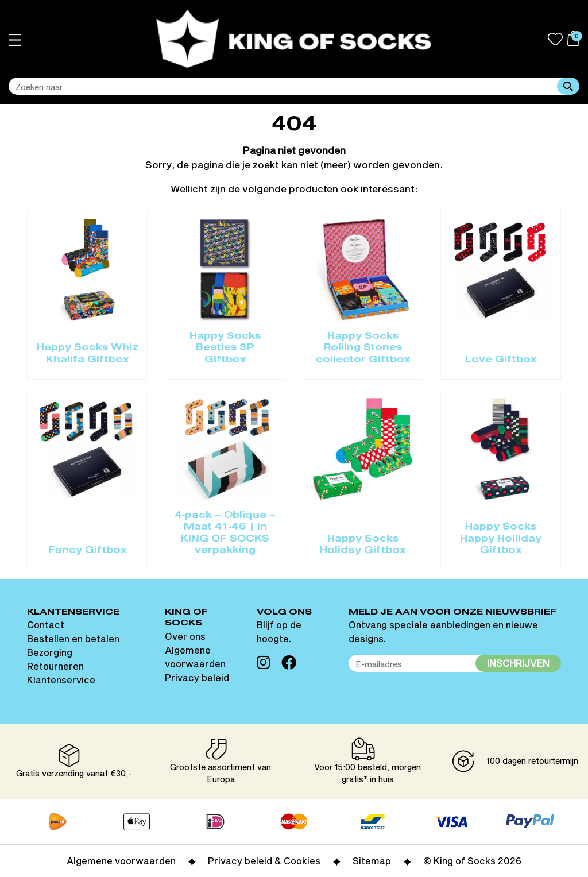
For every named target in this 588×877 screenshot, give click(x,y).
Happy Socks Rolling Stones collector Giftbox (363, 348)
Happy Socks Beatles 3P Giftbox (225, 348)
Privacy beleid (197, 677)
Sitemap (372, 861)
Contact (46, 625)
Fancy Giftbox (88, 551)
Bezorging (50, 652)
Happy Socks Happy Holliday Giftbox (501, 539)
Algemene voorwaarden (121, 861)
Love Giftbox (501, 360)
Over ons (185, 636)
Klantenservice (61, 680)
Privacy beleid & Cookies (264, 861)
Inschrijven (518, 663)
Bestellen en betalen (73, 638)
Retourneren (55, 666)
